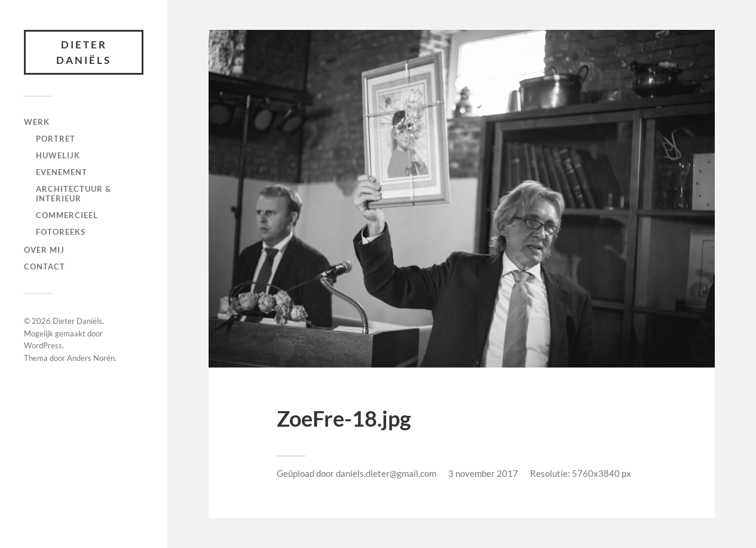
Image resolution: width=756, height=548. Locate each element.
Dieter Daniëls (84, 52)
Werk (37, 122)
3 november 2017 (483, 473)
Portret (56, 139)
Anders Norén (91, 358)
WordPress (43, 345)
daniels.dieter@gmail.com (386, 473)
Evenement (62, 172)
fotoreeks (61, 232)
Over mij (44, 250)
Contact (45, 267)
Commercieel (67, 215)
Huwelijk (58, 155)
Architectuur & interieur (74, 194)
